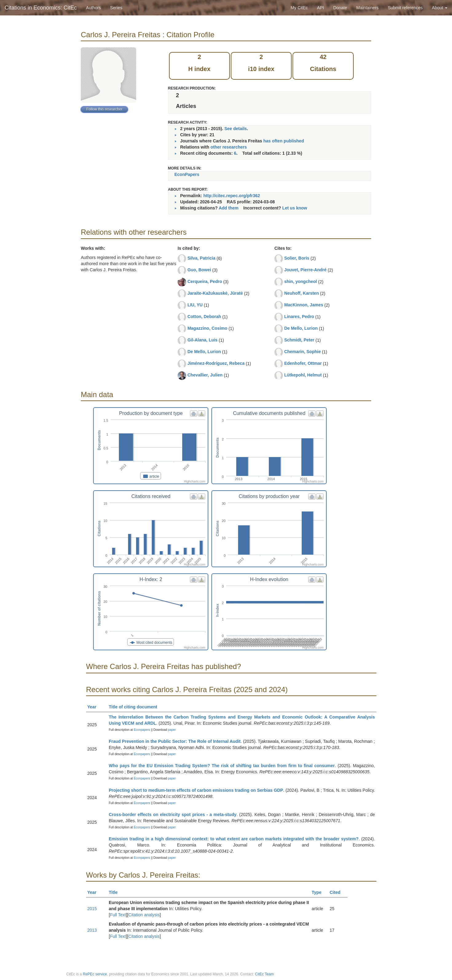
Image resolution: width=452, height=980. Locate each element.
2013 (92, 930)
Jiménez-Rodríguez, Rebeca (216, 363)
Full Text (118, 915)
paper (172, 730)
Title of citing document (136, 707)
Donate (340, 8)
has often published (284, 141)
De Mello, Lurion (204, 352)
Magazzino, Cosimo (207, 328)
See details (236, 129)
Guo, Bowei (199, 270)
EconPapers (187, 174)
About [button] (440, 8)
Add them (229, 208)
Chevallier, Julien (205, 375)
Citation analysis (144, 915)
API (321, 8)
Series (116, 8)
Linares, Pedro (299, 317)
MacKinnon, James (304, 305)
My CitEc (299, 8)
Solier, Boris (297, 258)
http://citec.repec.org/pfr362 (232, 196)
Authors (93, 8)
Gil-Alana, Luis (202, 340)
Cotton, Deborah (204, 317)
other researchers (229, 147)
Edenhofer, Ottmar (303, 363)
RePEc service (95, 974)
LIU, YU (195, 305)
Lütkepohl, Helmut (303, 375)
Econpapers (141, 730)
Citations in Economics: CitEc (41, 8)
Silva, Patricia (201, 258)
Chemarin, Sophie (303, 352)
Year (94, 707)
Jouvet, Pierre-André (305, 270)
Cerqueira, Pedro (205, 281)
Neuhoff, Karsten (302, 293)
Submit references (405, 8)
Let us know (295, 208)
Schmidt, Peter (299, 340)
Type (319, 892)
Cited (338, 892)
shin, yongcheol (301, 281)
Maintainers (367, 8)
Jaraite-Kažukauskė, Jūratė (215, 293)
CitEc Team (264, 974)
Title (116, 892)
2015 (92, 909)
